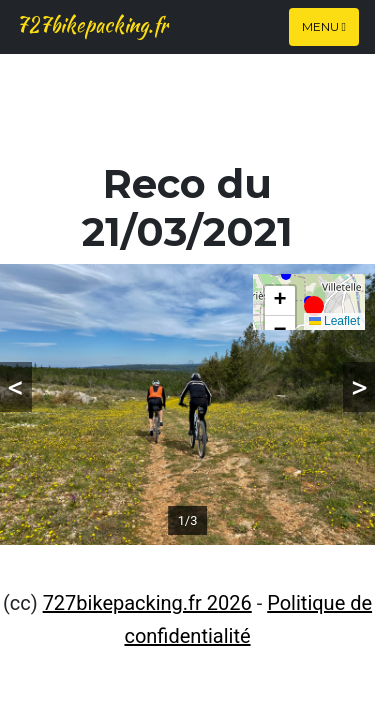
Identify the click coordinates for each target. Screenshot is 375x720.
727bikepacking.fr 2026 (147, 603)
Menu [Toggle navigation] (324, 26)
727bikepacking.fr (92, 24)
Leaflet (334, 321)
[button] (314, 306)
